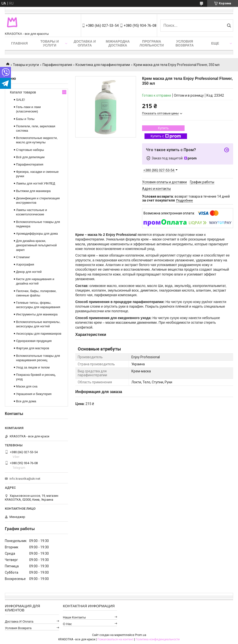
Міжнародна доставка (118, 43)
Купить (163, 128)
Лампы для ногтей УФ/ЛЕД (36, 183)
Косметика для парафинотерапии (103, 65)
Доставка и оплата (85, 43)
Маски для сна (27, 386)
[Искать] (229, 26)
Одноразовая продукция (34, 341)
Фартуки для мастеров (33, 348)
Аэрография (25, 264)
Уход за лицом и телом (33, 367)
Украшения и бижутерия (34, 394)
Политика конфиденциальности (158, 639)
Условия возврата (185, 43)
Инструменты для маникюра (37, 314)
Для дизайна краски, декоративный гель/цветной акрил (36, 245)
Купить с (166, 136)
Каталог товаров (23, 92)
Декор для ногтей (29, 272)
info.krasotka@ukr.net (25, 479)
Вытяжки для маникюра (33, 191)
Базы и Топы (25, 119)
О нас (67, 624)
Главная (19, 43)
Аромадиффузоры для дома (37, 234)
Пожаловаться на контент (115, 639)
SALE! (21, 100)
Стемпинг (23, 257)
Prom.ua (141, 635)
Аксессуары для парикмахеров (39, 334)
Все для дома (26, 401)
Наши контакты (74, 617)
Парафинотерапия (57, 65)
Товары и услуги (50, 43)
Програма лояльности (152, 43)
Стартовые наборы (30, 150)
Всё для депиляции (30, 157)
